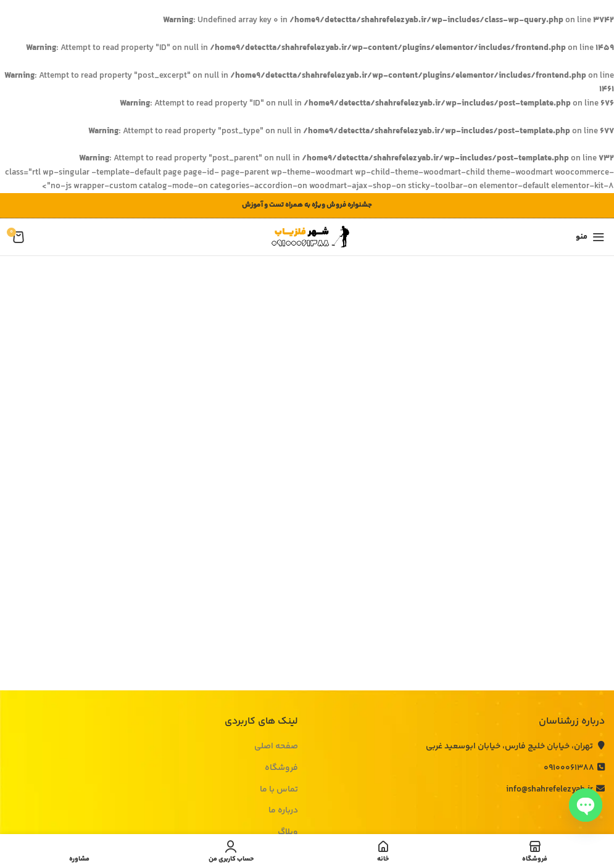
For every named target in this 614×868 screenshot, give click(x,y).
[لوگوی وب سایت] (307, 238)
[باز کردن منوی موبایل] (590, 237)
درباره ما (283, 811)
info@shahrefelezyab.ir (555, 790)
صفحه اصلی (276, 747)
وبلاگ (288, 833)
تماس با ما (279, 790)
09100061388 (574, 768)
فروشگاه (281, 769)
